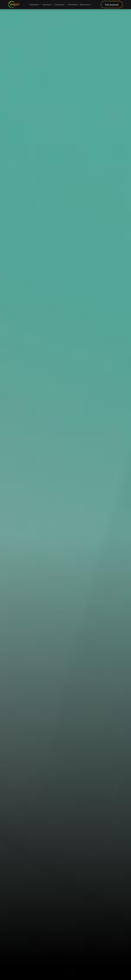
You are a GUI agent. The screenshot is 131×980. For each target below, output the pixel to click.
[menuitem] (35, 5)
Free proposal (112, 5)
